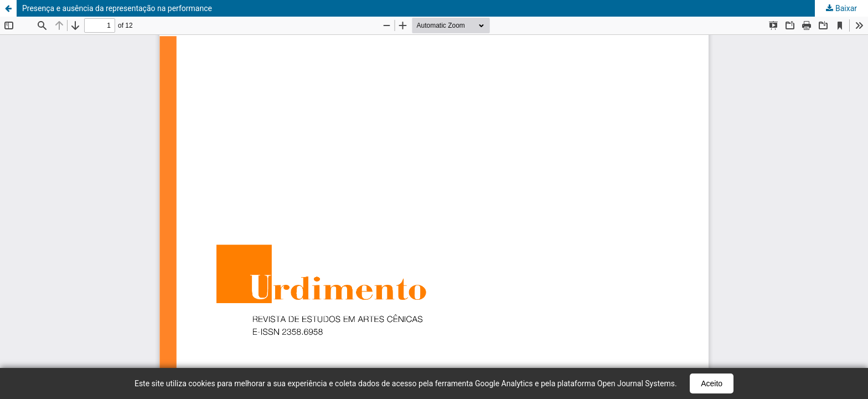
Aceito (712, 383)
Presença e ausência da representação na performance (117, 8)
